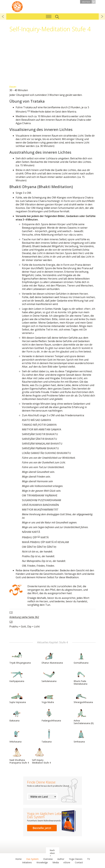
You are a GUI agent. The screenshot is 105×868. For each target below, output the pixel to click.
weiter (102, 16)
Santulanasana (49, 676)
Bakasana (17, 715)
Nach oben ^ (52, 853)
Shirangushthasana (83, 697)
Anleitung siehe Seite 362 (24, 617)
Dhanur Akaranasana (52, 657)
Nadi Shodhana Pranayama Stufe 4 (19, 756)
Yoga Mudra (49, 697)
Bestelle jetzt (42, 828)
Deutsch (89, 2)
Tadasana (49, 736)
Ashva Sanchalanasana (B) (84, 716)
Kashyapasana (17, 676)
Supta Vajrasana (18, 697)
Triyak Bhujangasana (20, 657)
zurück (3, 16)
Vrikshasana (17, 736)
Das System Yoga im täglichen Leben (17, 6)
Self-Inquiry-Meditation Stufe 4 (41, 756)
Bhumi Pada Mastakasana (81, 677)
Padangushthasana (51, 715)
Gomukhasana (81, 657)
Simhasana (81, 736)
